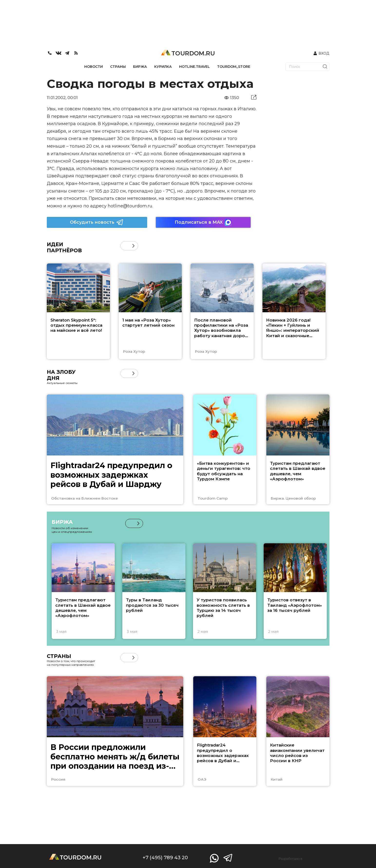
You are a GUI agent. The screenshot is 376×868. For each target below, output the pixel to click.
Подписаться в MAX (203, 222)
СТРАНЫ (118, 67)
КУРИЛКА (163, 67)
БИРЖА (140, 67)
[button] (133, 246)
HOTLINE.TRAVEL (194, 67)
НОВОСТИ (94, 67)
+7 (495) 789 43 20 (165, 858)
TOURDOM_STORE (234, 67)
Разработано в (290, 859)
